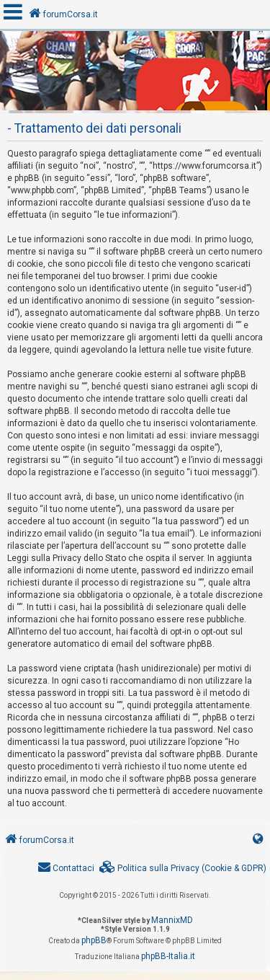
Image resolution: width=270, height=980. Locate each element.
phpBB (94, 940)
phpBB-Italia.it (168, 956)
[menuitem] (183, 869)
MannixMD (172, 920)
